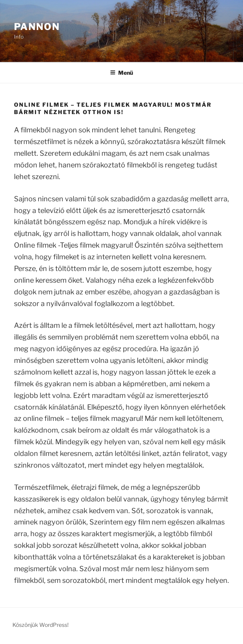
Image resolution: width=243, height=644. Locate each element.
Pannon (37, 27)
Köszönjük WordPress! (40, 625)
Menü (121, 73)
